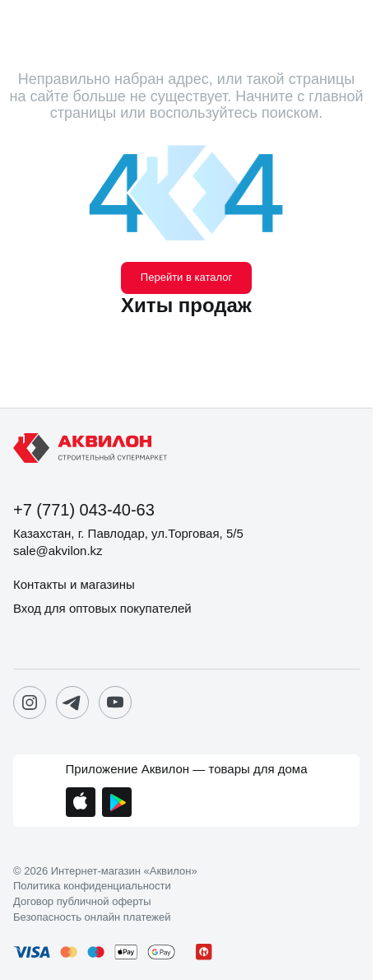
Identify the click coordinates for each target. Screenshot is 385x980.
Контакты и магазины (74, 584)
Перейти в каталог (186, 277)
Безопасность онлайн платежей (92, 917)
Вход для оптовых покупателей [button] (102, 608)
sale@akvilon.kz (58, 551)
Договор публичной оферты (82, 902)
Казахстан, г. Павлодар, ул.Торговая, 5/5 (128, 533)
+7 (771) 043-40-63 (84, 510)
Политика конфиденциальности (92, 886)
